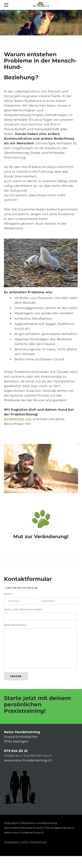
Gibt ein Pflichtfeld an (21, 588)
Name (9, 594)
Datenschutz (38, 842)
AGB (25, 842)
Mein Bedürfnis (16, 625)
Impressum (12, 842)
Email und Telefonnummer (24, 610)
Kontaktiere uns (18, 419)
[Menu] (7, 5)
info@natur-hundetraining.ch (28, 756)
